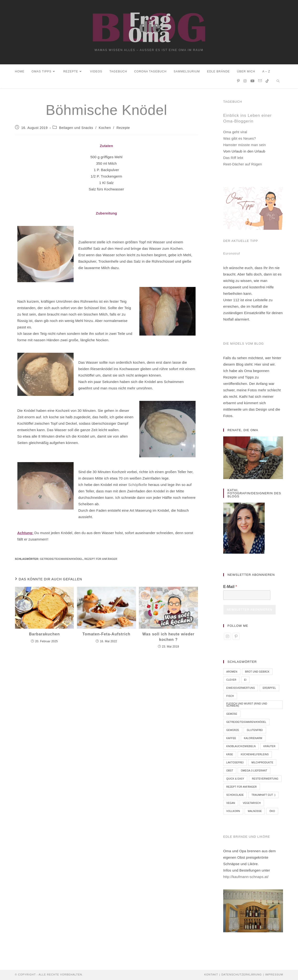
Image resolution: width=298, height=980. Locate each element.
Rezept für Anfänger (101, 561)
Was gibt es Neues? (240, 140)
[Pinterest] (236, 638)
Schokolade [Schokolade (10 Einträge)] (235, 797)
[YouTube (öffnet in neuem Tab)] (252, 83)
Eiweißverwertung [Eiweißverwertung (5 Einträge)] (241, 690)
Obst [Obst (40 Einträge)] (230, 772)
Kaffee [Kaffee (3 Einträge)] (231, 740)
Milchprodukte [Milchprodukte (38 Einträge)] (262, 764)
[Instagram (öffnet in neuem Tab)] (245, 83)
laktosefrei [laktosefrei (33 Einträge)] (235, 764)
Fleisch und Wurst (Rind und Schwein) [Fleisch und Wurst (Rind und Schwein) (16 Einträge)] (247, 706)
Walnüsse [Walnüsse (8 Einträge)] (255, 813)
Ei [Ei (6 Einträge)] (245, 681)
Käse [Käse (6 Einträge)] (230, 756)
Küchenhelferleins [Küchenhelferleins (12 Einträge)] (255, 756)
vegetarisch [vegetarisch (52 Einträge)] (252, 805)
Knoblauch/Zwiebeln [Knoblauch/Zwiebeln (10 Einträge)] (241, 748)
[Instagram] (227, 638)
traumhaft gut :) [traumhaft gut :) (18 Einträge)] (263, 797)
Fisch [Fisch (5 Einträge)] (230, 698)
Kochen (105, 129)
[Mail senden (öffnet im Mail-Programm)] (260, 83)
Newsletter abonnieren (250, 611)
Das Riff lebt (233, 160)
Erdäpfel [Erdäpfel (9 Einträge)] (269, 690)
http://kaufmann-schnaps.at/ (246, 878)
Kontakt (211, 975)
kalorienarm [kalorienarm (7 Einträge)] (253, 740)
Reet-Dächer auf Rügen (243, 166)
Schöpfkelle (138, 486)
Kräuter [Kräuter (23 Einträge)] (270, 748)
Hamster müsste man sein (245, 147)
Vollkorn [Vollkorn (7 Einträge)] (233, 813)
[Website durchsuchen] (278, 83)
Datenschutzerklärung (242, 975)
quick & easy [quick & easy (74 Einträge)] (235, 780)
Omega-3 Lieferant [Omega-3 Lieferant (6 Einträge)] (254, 772)
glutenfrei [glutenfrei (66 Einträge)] (255, 732)
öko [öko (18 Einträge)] (272, 813)
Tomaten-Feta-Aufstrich (106, 636)
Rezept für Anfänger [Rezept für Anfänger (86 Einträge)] (242, 789)
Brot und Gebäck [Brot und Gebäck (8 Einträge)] (257, 673)
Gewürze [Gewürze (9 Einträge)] (233, 732)
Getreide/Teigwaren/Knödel (61, 561)
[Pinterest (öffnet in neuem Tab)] (238, 83)
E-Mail (230, 589)
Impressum (274, 975)
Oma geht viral (235, 134)
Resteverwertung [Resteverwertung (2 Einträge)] (265, 780)
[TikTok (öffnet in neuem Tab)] (267, 83)
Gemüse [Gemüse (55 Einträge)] (232, 716)
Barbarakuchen (45, 636)
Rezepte (123, 129)
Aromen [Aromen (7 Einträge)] (232, 673)
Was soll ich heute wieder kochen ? (168, 639)
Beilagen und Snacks (76, 129)
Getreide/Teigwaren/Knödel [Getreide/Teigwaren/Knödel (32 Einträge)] (246, 724)
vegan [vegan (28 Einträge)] (231, 805)
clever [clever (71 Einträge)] (231, 681)
